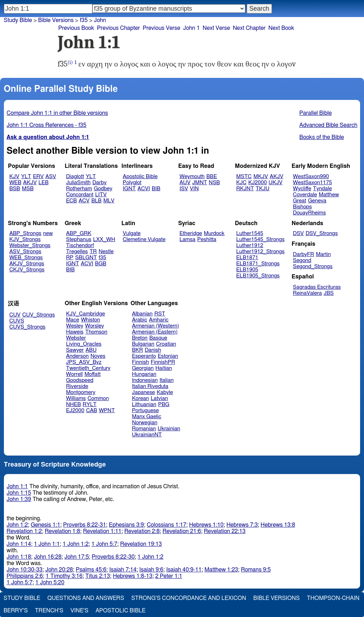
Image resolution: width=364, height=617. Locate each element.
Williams (76, 398)
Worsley (94, 326)
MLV (109, 201)
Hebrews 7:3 (242, 525)
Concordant (80, 195)
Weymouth (192, 177)
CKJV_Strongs (27, 270)
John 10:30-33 (25, 570)
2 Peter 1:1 (169, 576)
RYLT (89, 405)
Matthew (329, 195)
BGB (101, 264)
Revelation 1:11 (102, 531)
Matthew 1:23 (221, 570)
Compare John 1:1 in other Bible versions (57, 113)
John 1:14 (19, 544)
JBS (328, 293)
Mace (73, 320)
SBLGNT (86, 258)
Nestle (106, 252)
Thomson (96, 332)
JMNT (200, 183)
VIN (194, 189)
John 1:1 (17, 486)
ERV (38, 177)
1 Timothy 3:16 (64, 576)
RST (160, 314)
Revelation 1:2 (24, 531)
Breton (140, 338)
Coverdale (305, 195)
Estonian (168, 356)
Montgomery (81, 392)
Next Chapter (249, 28)
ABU (91, 350)
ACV (84, 201)
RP (70, 258)
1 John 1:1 (47, 544)
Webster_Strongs (30, 246)
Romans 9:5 (256, 570)
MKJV (261, 177)
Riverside (77, 386)
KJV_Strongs (25, 240)
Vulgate (132, 233)
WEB (15, 183)
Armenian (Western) (156, 326)
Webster (76, 338)
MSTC (244, 177)
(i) (70, 62)
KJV (14, 177)
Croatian (166, 344)
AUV (185, 183)
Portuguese (145, 411)
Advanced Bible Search (328, 125)
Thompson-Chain (333, 598)
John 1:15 (19, 493)
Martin (323, 254)
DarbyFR (304, 254)
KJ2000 (258, 183)
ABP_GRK (79, 233)
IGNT (129, 189)
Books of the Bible (322, 137)
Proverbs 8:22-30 (113, 557)
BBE (212, 177)
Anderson (77, 356)
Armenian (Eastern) (155, 332)
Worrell (74, 374)
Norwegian (144, 423)
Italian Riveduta (150, 386)
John (100, 20)
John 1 (191, 28)
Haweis (75, 332)
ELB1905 (247, 270)
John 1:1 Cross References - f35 (47, 125)
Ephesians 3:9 (126, 525)
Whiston (91, 320)
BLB (97, 201)
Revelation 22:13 (225, 531)
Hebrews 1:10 (206, 525)
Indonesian (145, 380)
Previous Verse (162, 28)
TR (93, 252)
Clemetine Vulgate (144, 240)
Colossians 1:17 (167, 525)
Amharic (159, 320)
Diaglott (75, 177)
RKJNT (245, 189)
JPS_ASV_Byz (84, 362)
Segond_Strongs (313, 267)
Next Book (281, 28)
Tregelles (77, 252)
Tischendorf (80, 246)
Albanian (142, 314)
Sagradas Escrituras (317, 287)
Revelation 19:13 (141, 544)
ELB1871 (247, 258)
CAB (92, 411)
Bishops (302, 207)
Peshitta (207, 240)
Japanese (143, 392)
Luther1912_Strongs (261, 252)
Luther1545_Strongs (261, 240)
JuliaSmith (78, 183)
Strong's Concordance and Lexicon (189, 598)
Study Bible (18, 20)
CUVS (17, 321)
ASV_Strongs (25, 252)
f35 (84, 20)
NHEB (74, 405)
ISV (184, 189)
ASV (51, 177)
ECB (71, 201)
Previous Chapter (119, 28)
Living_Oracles (84, 344)
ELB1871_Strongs (258, 264)
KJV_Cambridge (86, 314)
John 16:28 (48, 557)
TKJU (263, 189)
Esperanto (144, 356)
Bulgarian (143, 344)
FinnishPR (163, 362)
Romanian (144, 429)
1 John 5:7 (104, 544)
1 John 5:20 (50, 583)
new (48, 233)
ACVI (144, 189)
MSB (28, 189)
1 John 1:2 (76, 544)
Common (98, 398)
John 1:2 (17, 525)
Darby (100, 183)
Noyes (98, 356)
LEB (43, 183)
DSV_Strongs (322, 233)
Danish (153, 350)
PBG (164, 405)
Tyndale (323, 189)
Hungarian (144, 374)
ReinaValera (307, 293)
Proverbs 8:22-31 (85, 525)
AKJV (30, 183)
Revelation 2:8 (142, 531)
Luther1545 (250, 233)
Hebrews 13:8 (278, 525)
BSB (15, 189)
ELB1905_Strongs (258, 276)
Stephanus (79, 240)
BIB (156, 189)
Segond (302, 260)
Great (299, 201)
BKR (137, 350)
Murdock (214, 233)
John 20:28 (59, 570)
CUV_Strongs (39, 315)
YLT (26, 177)
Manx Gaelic (147, 417)
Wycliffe (302, 189)
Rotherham (79, 189)
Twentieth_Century (88, 368)
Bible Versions (56, 20)
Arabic (140, 320)
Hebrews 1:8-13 (132, 576)
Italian (167, 380)
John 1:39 (19, 499)
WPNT (107, 411)
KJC (242, 183)
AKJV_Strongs (27, 264)
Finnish (140, 362)
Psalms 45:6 (91, 570)
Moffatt (93, 374)
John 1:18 (19, 557)
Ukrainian (169, 429)
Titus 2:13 (98, 576)
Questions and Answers (86, 598)
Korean (140, 398)
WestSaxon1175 (312, 183)
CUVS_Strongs (27, 327)
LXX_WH (104, 240)
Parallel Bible (315, 113)
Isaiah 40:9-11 (184, 570)
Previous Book (76, 28)
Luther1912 (250, 246)
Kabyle (165, 392)
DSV (298, 233)
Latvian (159, 398)
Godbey (103, 189)
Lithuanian (144, 405)
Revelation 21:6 (182, 531)
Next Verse (216, 28)
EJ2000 (75, 411)
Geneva (317, 201)
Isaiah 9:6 (151, 570)
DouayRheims (309, 213)
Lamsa (188, 240)
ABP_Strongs (25, 233)
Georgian (143, 368)
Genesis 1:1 (46, 525)
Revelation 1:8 (62, 531)
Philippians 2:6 (25, 576)
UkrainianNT (147, 435)
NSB (214, 183)
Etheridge (191, 233)
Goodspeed (80, 380)
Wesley (75, 326)
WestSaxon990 (311, 177)
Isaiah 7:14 (123, 570)
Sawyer (75, 350)
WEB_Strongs (26, 258)
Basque (158, 338)
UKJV (276, 183)
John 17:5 (77, 557)
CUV (15, 315)
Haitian (164, 368)
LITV (101, 195)
